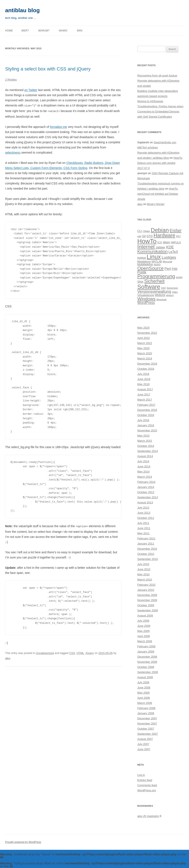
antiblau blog (22, 10)
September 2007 (148, 734)
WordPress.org (146, 790)
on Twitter (31, 90)
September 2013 (148, 497)
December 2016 (147, 410)
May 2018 (143, 384)
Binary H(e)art (156, 204)
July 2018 (143, 374)
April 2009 (144, 636)
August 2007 (145, 739)
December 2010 (147, 549)
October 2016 (146, 415)
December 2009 (147, 595)
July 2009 (143, 621)
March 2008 (145, 703)
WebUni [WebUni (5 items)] (160, 295)
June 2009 (144, 626)
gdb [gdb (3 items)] (139, 236)
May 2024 (143, 328)
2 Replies (11, 80)
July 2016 (143, 420)
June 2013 (144, 513)
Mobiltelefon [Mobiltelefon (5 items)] (145, 264)
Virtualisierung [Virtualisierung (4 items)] (146, 295)
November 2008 (147, 662)
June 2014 (144, 466)
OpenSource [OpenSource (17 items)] (150, 268)
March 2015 (145, 441)
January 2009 (146, 652)
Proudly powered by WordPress (23, 842)
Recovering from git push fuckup (157, 76)
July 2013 (143, 508)
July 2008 (143, 682)
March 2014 (145, 477)
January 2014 (146, 487)
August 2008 (145, 677)
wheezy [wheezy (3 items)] (170, 295)
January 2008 (146, 713)
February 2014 (146, 482)
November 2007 (147, 724)
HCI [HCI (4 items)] (178, 236)
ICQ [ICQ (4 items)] (160, 242)
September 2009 (148, 610)
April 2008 (144, 698)
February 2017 (146, 405)
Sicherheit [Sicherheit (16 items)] (154, 281)
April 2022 (144, 338)
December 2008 (147, 657)
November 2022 (147, 333)
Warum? (44, 31)
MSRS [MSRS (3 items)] (157, 265)
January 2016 (146, 425)
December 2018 (147, 364)
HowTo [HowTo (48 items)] (147, 241)
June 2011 (144, 528)
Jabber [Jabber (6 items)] (161, 247)
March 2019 (145, 358)
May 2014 (143, 472)
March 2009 (145, 641)
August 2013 (145, 502)
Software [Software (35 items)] (149, 287)
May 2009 (143, 631)
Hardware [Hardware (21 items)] (164, 235)
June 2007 (144, 749)
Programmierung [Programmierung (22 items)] (156, 276)
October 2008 (146, 667)
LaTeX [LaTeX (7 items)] (173, 252)
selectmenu (13, 152)
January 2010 (146, 590)
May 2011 (143, 533)
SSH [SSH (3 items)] (163, 288)
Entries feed (145, 780)
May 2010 (143, 574)
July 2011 (143, 523)
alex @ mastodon (148, 816)
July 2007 (143, 744)
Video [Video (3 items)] (175, 292)
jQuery (90, 652)
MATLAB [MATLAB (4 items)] (157, 262)
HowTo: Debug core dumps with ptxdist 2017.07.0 (160, 163)
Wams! (63, 31)
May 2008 (143, 693)
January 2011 (146, 544)
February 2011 (146, 538)
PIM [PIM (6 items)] (175, 269)
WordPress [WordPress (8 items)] (146, 303)
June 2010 (144, 569)
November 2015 (147, 430)
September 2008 (148, 672)
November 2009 (147, 600)
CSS (72, 652)
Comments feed (147, 785)
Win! (80, 31)
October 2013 (146, 492)
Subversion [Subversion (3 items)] (172, 288)
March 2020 (145, 353)
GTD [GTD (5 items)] (150, 236)
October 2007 (146, 729)
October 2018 (146, 369)
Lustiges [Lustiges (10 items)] (169, 257)
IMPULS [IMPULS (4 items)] (176, 242)
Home (9, 31)
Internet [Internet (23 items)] (146, 247)
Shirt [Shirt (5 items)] (140, 282)
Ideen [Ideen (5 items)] (167, 242)
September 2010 (148, 559)
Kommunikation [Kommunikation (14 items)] (152, 251)
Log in (141, 775)
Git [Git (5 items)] (144, 236)
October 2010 (146, 554)
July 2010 (143, 564)
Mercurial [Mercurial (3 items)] (167, 262)
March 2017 (145, 400)
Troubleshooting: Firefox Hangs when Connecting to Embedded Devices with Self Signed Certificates (160, 111)
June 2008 (144, 688)
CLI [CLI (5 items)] (140, 231)
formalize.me (58, 126)
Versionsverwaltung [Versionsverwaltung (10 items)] (154, 292)
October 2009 (146, 605)
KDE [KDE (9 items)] (170, 247)
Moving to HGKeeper (150, 101)
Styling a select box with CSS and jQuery (48, 69)
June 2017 (144, 394)
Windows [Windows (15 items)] (146, 299)
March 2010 (145, 580)
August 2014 (145, 456)
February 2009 (146, 646)
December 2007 (147, 718)
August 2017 (145, 389)
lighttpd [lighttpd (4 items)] (142, 258)
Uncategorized (45, 652)
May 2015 (143, 436)
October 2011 (146, 518)
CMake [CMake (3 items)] (146, 231)
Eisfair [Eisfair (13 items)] (176, 230)
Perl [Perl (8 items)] (168, 269)
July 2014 (143, 461)
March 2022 (145, 343)
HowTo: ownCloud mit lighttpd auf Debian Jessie (158, 194)
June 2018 (144, 379)
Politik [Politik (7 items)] (142, 272)
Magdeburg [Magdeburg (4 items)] (144, 262)
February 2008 (146, 708)
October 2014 (146, 446)
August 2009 (145, 616)
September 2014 (148, 451)
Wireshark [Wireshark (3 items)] (161, 299)
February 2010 (146, 585)
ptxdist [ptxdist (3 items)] (179, 277)
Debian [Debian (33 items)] (160, 230)
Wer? (25, 31)
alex (8, 658)
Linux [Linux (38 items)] (154, 257)
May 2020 (143, 348)
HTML (80, 652)
